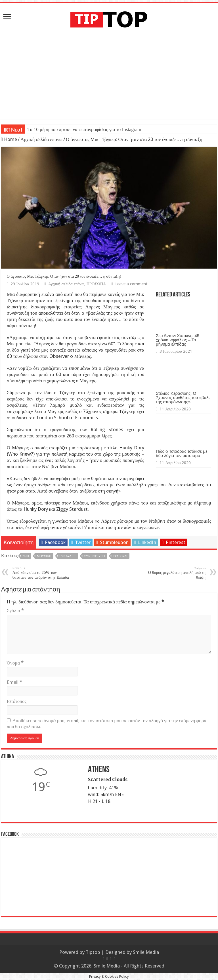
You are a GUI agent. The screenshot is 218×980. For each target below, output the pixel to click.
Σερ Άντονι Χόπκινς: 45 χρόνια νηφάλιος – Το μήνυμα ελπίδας (178, 340)
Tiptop (93, 952)
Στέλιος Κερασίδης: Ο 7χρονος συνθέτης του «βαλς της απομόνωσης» (183, 397)
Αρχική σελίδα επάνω (41, 139)
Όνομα (15, 663)
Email (14, 682)
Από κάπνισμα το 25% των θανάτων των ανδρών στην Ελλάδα (42, 573)
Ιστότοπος (17, 701)
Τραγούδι (120, 556)
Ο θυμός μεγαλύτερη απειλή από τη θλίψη (176, 573)
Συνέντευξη (94, 556)
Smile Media (146, 952)
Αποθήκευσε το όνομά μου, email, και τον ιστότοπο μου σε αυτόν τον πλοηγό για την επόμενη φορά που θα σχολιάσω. (107, 723)
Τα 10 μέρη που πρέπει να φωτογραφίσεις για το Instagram (84, 129)
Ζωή (26, 556)
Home (9, 139)
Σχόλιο (15, 611)
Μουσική (44, 556)
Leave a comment (131, 284)
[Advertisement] (109, 79)
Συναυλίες (68, 556)
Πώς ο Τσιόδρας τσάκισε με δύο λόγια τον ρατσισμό (182, 453)
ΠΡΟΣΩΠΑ (96, 284)
